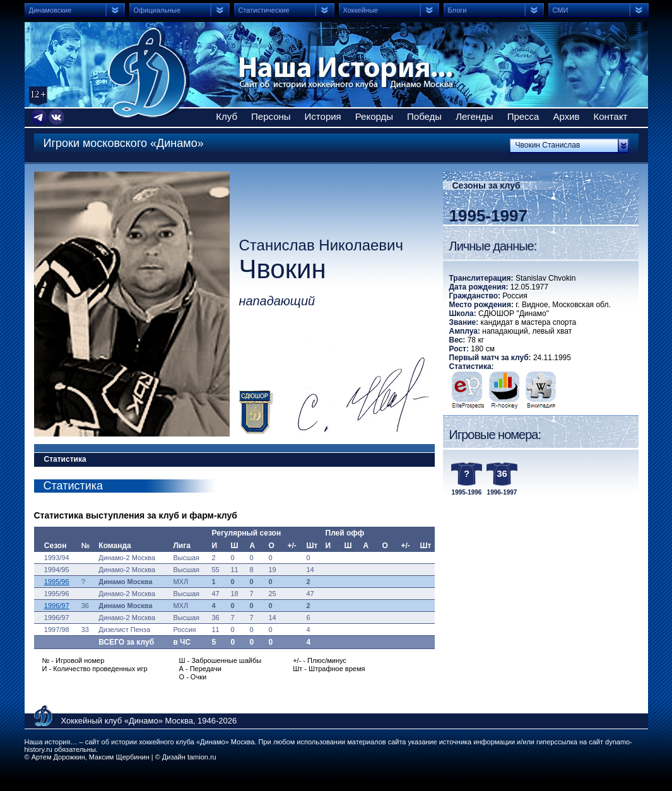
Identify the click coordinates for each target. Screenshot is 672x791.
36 (502, 473)
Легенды (475, 116)
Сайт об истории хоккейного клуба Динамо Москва (149, 73)
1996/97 (57, 606)
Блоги (457, 10)
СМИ (561, 10)
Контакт (610, 116)
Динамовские (50, 10)
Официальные (157, 10)
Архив (566, 116)
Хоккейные (361, 10)
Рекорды (374, 116)
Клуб (227, 116)
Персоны (271, 116)
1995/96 (57, 582)
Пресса (523, 116)
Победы (424, 116)
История (323, 116)
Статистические (264, 10)
